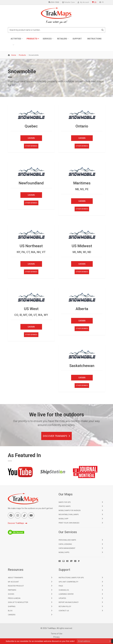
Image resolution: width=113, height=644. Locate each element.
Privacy (57, 637)
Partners (12, 590)
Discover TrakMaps (57, 436)
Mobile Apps (64, 552)
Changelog (64, 590)
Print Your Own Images (69, 523)
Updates (62, 598)
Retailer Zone (68, 2)
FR (102, 2)
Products (32, 39)
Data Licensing (65, 544)
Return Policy (65, 606)
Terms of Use (57, 634)
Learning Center (66, 594)
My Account (83, 2)
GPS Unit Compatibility (68, 582)
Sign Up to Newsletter (18, 602)
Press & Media (14, 598)
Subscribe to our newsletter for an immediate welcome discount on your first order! (40, 641)
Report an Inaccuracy (69, 602)
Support (77, 39)
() (94, 2)
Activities (16, 39)
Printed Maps (65, 506)
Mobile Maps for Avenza (70, 510)
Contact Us (64, 611)
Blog (10, 611)
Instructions (94, 39)
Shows (11, 594)
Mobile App (63, 519)
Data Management (67, 548)
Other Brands (31, 146)
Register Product (16, 586)
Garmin (31, 138)
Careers (12, 615)
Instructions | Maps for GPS (71, 578)
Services (47, 39)
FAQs (61, 586)
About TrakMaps (16, 578)
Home (14, 55)
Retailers (62, 39)
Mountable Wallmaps (69, 514)
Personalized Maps (67, 540)
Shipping (12, 606)
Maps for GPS (65, 502)
